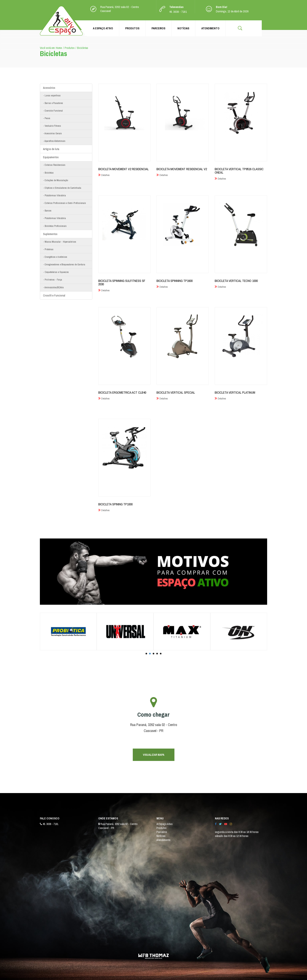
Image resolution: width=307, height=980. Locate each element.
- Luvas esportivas (52, 96)
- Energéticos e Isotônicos (55, 257)
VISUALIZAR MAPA (154, 755)
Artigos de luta (51, 149)
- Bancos (47, 211)
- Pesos (47, 118)
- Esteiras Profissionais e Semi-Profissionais (64, 203)
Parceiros (158, 28)
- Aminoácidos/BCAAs (53, 287)
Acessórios (49, 88)
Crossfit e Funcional (54, 295)
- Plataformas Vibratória (54, 196)
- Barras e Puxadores (53, 103)
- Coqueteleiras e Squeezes (56, 272)
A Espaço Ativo (103, 28)
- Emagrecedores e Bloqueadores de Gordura (64, 265)
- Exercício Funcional (53, 111)
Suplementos (50, 234)
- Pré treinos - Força (53, 280)
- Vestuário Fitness (52, 126)
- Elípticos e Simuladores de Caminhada (62, 188)
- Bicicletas (48, 173)
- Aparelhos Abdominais (54, 141)
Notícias (183, 28)
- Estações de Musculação (56, 180)
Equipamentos (51, 157)
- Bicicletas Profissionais (55, 226)
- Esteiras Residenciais (54, 165)
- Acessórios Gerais (52, 133)
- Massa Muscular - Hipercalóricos (60, 242)
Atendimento (210, 28)
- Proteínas (48, 249)
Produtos (132, 28)
